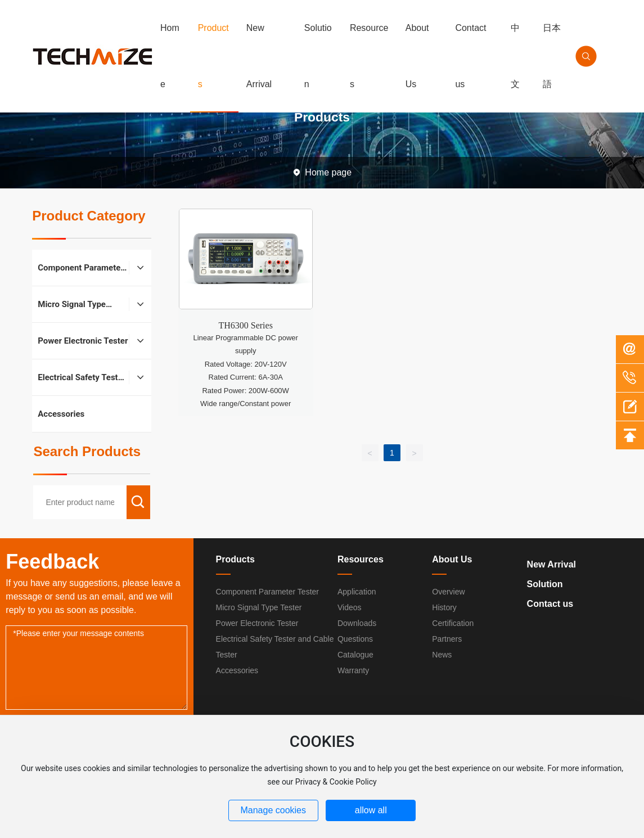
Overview (448, 592)
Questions (355, 639)
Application (357, 592)
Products (235, 559)
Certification (453, 623)
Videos (350, 607)
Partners (447, 639)
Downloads (357, 623)
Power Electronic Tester (257, 623)
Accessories (237, 670)
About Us (452, 559)
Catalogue (355, 655)
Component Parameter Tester (267, 592)
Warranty (353, 670)
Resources (361, 559)
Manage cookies (273, 810)
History (444, 607)
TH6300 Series (245, 325)
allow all (371, 810)
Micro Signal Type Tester (259, 607)
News (442, 655)
